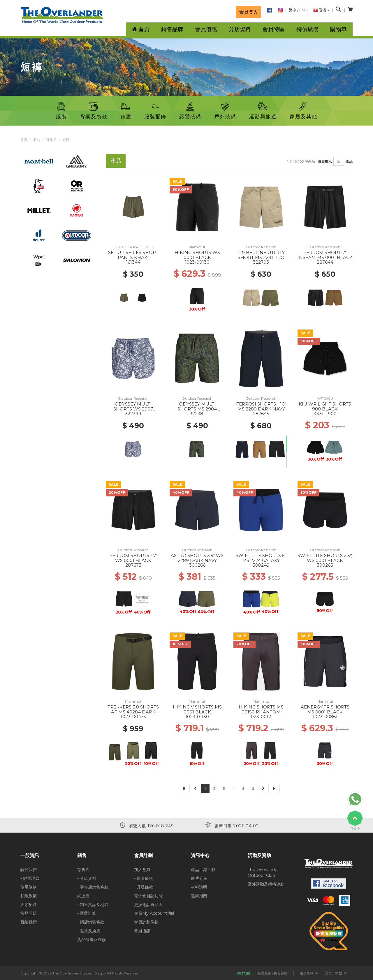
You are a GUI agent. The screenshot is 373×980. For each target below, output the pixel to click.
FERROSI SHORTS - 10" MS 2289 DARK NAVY (261, 406)
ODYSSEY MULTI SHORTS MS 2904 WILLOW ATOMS (197, 409)
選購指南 (199, 896)
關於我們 (29, 870)
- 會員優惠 (144, 878)
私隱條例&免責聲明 (272, 973)
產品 (349, 162)
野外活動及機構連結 (266, 884)
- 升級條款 (144, 887)
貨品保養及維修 (92, 940)
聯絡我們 (29, 922)
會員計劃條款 (146, 922)
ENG (303, 10)
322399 (133, 414)
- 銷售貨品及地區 (93, 905)
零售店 (83, 870)
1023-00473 (133, 717)
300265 (325, 565)
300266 (197, 565)
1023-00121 (261, 717)
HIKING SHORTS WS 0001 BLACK (197, 255)
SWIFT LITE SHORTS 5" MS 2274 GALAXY (261, 558)
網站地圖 (244, 973)
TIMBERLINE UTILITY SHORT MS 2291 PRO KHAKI (261, 257)
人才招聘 (29, 905)
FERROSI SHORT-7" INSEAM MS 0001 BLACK (325, 255)
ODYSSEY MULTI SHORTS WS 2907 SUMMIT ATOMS (133, 409)
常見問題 (29, 913)
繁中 (293, 10)
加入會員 (142, 870)
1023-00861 (325, 717)
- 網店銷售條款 (91, 922)
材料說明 (199, 887)
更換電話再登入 (148, 905)
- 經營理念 (30, 878)
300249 (261, 565)
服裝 (37, 140)
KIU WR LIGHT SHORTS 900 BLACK (325, 406)
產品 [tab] (116, 161)
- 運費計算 (87, 913)
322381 (197, 414)
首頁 (24, 140)
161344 (133, 262)
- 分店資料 (87, 878)
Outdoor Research (261, 247)
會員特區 (274, 29)
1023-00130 (197, 262)
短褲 (66, 140)
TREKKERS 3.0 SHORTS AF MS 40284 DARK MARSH (133, 712)
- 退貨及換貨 (89, 931)
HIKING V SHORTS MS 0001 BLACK (197, 709)
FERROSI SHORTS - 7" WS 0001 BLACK (133, 558)
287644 (325, 262)
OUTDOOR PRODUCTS (133, 247)
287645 (261, 414)
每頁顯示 (325, 162)
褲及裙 (51, 140)
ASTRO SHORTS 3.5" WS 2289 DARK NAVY (197, 558)
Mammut (197, 247)
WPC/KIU (325, 398)
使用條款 (29, 887)
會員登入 (249, 12)
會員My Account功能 (155, 913)
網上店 (83, 896)
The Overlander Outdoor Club (263, 873)
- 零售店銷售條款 (93, 887)
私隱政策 (29, 896)
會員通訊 (142, 931)
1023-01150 (197, 717)
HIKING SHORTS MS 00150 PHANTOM (261, 709)
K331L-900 (325, 414)
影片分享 (199, 878)
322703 (261, 262)
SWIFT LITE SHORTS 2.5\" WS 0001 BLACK (325, 558)
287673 (133, 565)
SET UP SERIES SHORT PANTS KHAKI (133, 255)
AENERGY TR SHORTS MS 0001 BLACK (325, 709)
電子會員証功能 (148, 896)
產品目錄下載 (203, 870)
